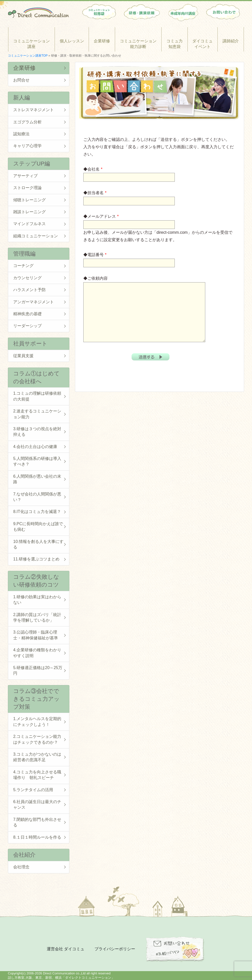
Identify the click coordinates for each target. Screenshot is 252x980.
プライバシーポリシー (115, 949)
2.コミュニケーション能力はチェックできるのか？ (37, 739)
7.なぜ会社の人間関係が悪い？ (37, 497)
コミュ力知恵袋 (175, 44)
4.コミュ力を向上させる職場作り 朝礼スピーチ (37, 775)
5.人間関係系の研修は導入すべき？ (37, 461)
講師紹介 (231, 41)
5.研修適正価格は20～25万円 (38, 670)
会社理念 (21, 867)
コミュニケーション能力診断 (138, 44)
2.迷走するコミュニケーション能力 (37, 414)
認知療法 (21, 134)
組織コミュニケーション (36, 236)
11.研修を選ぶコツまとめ (36, 559)
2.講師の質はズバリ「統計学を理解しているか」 (37, 617)
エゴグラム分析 (27, 122)
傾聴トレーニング (29, 200)
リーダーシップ (27, 326)
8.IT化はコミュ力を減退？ (37, 512)
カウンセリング (27, 278)
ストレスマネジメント (34, 110)
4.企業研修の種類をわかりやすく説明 (37, 653)
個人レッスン (72, 41)
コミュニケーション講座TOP (28, 56)
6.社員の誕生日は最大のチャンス (37, 804)
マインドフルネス (29, 224)
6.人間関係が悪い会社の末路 (37, 479)
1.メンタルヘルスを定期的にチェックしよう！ (37, 721)
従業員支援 (23, 356)
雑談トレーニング (29, 212)
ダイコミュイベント (202, 44)
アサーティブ (25, 176)
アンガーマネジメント (34, 302)
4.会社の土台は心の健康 (35, 447)
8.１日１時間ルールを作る (37, 837)
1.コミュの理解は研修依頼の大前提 (37, 396)
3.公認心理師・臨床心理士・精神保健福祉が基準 (36, 635)
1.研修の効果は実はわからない (37, 600)
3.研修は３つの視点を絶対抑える (37, 432)
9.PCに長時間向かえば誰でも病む (38, 527)
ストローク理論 (27, 188)
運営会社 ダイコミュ (66, 949)
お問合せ (21, 80)
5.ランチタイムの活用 (33, 790)
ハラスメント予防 (29, 290)
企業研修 (102, 41)
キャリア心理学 (27, 146)
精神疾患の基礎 (27, 314)
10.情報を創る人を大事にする (38, 544)
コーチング (23, 266)
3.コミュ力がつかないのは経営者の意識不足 (37, 757)
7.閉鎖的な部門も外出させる (37, 822)
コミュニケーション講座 (31, 44)
